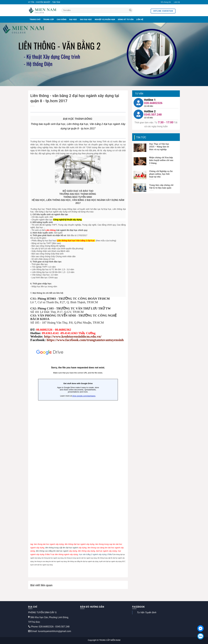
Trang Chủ (35, 19)
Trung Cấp (49, 19)
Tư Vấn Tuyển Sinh (146, 612)
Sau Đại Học (86, 19)
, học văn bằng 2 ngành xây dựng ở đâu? (95, 554)
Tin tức (141, 137)
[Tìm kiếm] (97, 10)
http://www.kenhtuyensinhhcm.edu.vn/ (73, 336)
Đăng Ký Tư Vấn (126, 19)
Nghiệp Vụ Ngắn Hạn (105, 19)
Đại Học (73, 19)
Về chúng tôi (166, 2)
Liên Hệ (140, 19)
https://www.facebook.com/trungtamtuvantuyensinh (85, 340)
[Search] (130, 10)
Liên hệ (177, 2)
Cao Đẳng (62, 19)
